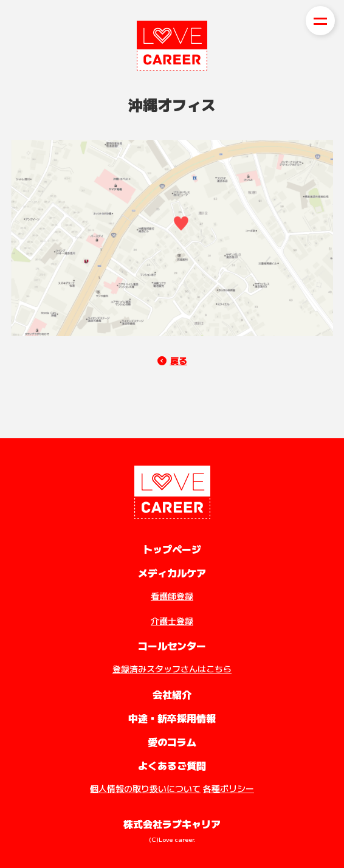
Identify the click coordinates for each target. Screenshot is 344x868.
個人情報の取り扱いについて (145, 788)
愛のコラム (172, 742)
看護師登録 (172, 596)
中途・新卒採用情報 (172, 718)
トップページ (172, 549)
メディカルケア (172, 573)
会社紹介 (172, 694)
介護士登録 (172, 621)
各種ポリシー (229, 788)
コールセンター (172, 646)
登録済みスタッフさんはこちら (172, 669)
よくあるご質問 (172, 765)
